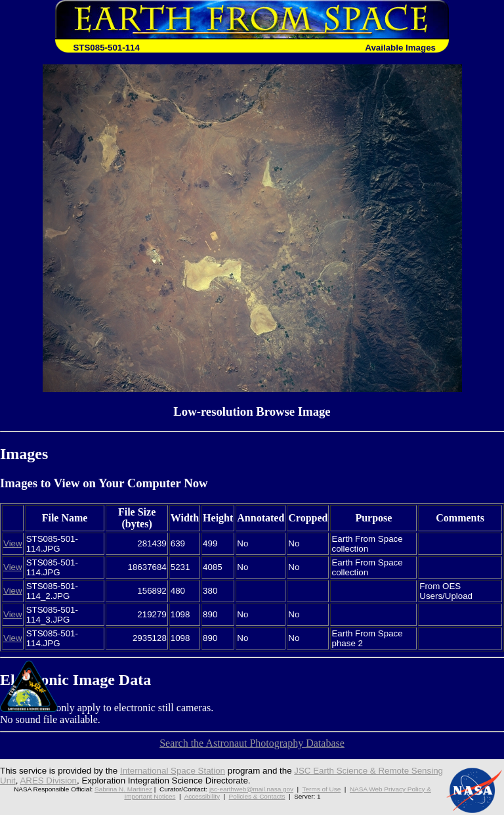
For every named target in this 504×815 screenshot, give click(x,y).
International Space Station (173, 771)
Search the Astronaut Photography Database (252, 743)
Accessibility (202, 796)
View (13, 543)
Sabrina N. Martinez (123, 789)
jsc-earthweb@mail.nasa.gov (251, 789)
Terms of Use (322, 789)
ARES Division (48, 781)
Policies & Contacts (257, 796)
